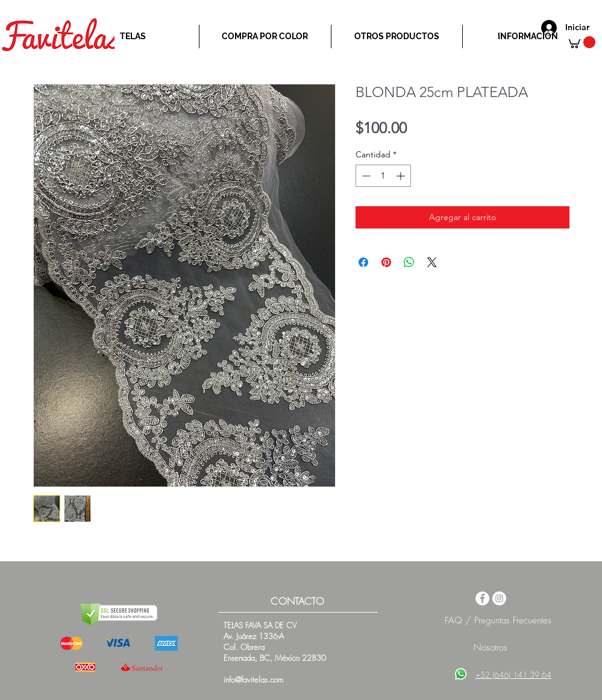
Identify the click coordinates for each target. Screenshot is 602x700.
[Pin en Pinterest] (386, 262)
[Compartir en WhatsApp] (409, 262)
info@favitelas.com (253, 680)
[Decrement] (365, 176)
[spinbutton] (383, 176)
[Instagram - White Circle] (499, 598)
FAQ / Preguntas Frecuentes (498, 620)
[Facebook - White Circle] (482, 598)
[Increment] (402, 176)
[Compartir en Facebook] (363, 262)
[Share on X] (432, 262)
